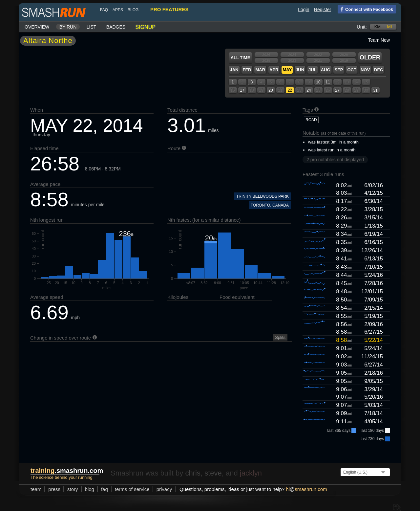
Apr (274, 70)
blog (133, 10)
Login (304, 10)
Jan (234, 70)
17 (242, 90)
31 (375, 90)
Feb (247, 70)
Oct (352, 70)
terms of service (132, 489)
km (378, 27)
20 (271, 90)
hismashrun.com (306, 489)
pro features (169, 9)
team (36, 489)
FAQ (104, 10)
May (287, 70)
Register (323, 10)
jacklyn (251, 473)
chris (193, 473)
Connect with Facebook (365, 9)
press (54, 489)
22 (290, 90)
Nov (365, 70)
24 (309, 90)
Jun (300, 70)
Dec (378, 70)
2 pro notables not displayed (335, 160)
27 (337, 90)
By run (68, 27)
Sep (339, 70)
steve (213, 473)
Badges (116, 27)
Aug (326, 70)
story (73, 489)
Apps (118, 10)
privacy (164, 489)
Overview (37, 27)
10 (318, 82)
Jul (313, 70)
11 (328, 82)
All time (241, 58)
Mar (260, 70)
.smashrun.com (67, 471)
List (92, 27)
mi (389, 27)
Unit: (362, 27)
